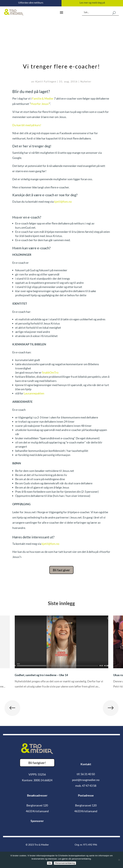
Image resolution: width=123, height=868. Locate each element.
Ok (50, 863)
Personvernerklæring (65, 863)
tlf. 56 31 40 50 (86, 774)
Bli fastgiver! (37, 763)
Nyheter (86, 81)
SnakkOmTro (50, 372)
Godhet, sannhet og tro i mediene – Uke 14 (41, 675)
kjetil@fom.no (63, 202)
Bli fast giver (61, 570)
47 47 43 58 (89, 786)
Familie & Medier (43, 98)
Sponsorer (37, 821)
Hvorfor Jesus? (40, 104)
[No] (119, 860)
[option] (61, 654)
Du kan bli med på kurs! (27, 125)
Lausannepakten (34, 393)
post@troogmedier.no (86, 780)
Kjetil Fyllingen (46, 81)
